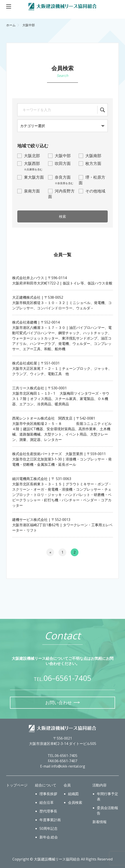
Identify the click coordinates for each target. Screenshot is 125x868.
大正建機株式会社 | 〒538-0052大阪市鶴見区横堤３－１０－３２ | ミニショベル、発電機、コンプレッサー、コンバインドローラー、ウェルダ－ (62, 303)
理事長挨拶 (48, 794)
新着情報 (100, 822)
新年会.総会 (49, 837)
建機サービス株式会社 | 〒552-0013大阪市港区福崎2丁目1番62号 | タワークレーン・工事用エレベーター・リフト (62, 525)
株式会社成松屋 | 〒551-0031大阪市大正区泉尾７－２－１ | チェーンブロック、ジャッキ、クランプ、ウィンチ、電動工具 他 (62, 368)
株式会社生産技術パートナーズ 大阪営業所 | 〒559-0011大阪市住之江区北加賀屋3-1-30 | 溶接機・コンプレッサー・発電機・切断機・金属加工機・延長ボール (62, 459)
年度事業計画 (50, 820)
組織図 (73, 794)
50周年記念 (49, 828)
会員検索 (75, 802)
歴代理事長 (48, 811)
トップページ (17, 785)
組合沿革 (47, 802)
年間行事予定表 (107, 796)
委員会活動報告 (107, 810)
